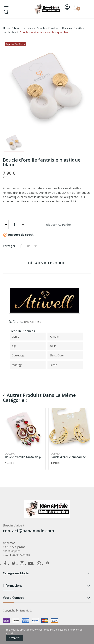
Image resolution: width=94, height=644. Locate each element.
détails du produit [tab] (47, 263)
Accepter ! (15, 638)
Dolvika (10, 454)
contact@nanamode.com (28, 531)
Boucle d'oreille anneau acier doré (70, 457)
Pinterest (36, 246)
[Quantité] (14, 224)
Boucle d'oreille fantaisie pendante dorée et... (24, 457)
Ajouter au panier (59, 224)
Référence (16, 322)
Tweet (28, 246)
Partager (21, 246)
